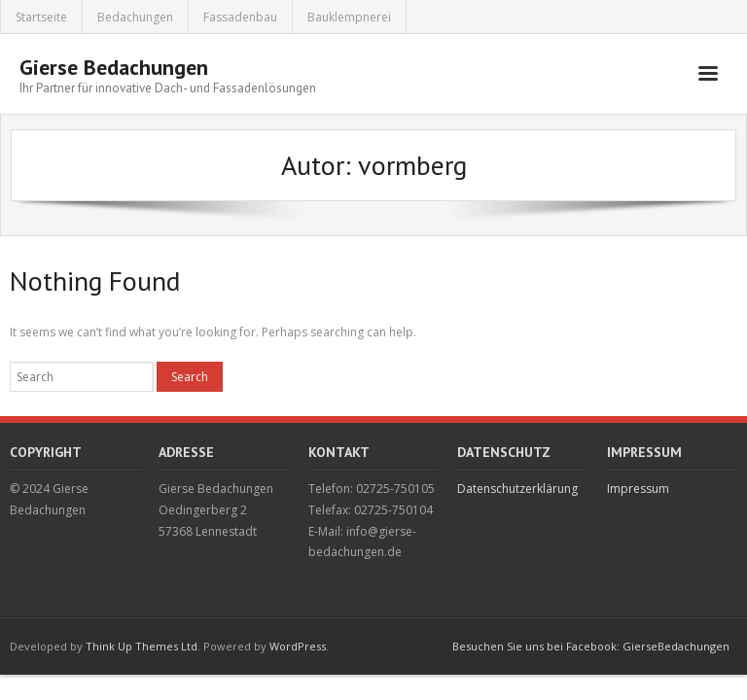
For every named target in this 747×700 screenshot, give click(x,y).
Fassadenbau (240, 17)
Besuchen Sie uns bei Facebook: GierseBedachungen (591, 646)
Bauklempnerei (349, 17)
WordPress (298, 646)
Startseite (41, 17)
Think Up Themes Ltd (142, 646)
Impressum (638, 489)
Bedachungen (135, 17)
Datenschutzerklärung (517, 489)
